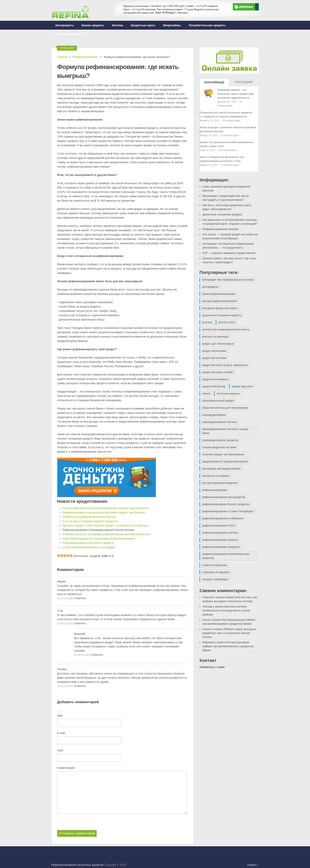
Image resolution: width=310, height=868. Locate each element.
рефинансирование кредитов (221, 547)
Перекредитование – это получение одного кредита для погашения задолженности (236, 94)
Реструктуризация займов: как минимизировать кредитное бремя (228, 646)
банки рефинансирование (219, 294)
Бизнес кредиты (93, 25)
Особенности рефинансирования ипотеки (89, 517)
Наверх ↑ (253, 865)
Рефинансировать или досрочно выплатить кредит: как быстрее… (105, 512)
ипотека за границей (215, 337)
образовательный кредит (218, 401)
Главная (62, 57)
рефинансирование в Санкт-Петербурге (228, 511)
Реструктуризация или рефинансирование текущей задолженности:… (107, 508)
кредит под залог (243, 386)
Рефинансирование (69, 34)
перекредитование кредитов (220, 440)
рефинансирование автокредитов (224, 497)
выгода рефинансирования (219, 301)
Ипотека (117, 25)
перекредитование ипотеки (219, 422)
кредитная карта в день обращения (225, 365)
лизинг (206, 393)
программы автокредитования (221, 469)
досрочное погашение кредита (222, 315)
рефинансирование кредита (220, 540)
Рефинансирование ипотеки (221, 229)
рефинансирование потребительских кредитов (226, 556)
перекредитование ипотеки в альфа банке (225, 431)
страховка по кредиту (216, 572)
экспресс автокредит (215, 579)
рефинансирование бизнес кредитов (226, 504)
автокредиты (210, 287)
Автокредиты (64, 25)
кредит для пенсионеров (218, 344)
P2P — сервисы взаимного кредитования (229, 253)
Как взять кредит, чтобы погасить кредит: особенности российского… (107, 526)
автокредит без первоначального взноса (228, 280)
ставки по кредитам (215, 565)
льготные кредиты (228, 393)
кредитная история (214, 358)
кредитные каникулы (215, 379)
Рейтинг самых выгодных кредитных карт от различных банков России (229, 633)
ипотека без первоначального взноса (226, 329)
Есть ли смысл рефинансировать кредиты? (90, 521)
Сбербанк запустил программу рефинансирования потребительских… (107, 534)
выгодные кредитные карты (220, 308)
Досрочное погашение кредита (222, 214)
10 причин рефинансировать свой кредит (89, 547)
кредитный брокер (214, 386)
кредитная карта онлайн (218, 372)
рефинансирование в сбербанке (223, 518)
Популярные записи (214, 83)
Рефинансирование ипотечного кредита (88, 543)
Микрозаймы (172, 25)
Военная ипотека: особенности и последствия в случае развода (226, 610)
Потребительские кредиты (207, 25)
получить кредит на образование (223, 454)
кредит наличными (214, 351)
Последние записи (244, 83)
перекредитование (214, 415)
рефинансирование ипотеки (220, 533)
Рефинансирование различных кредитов (77, 865)
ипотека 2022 (227, 322)
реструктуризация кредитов (220, 483)
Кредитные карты (143, 25)
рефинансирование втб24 (219, 526)
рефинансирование (215, 490)
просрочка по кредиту (216, 476)
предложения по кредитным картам (225, 461)
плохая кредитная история (219, 447)
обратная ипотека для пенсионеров (225, 408)
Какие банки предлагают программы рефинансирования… (100, 539)
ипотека (207, 322)
